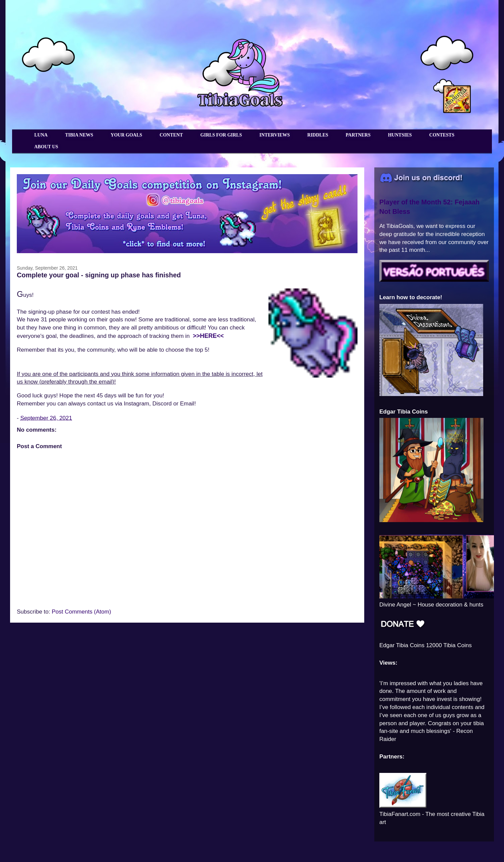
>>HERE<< (208, 336)
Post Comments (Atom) (81, 612)
